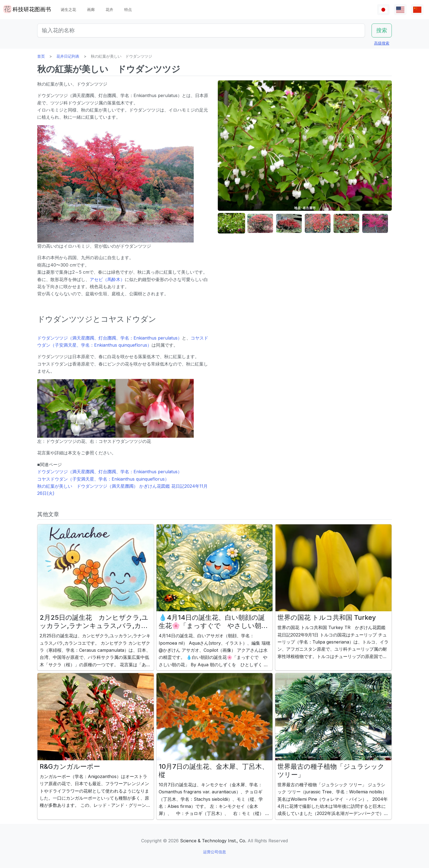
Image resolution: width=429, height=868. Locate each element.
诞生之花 (68, 9)
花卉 (109, 9)
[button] (231, 223)
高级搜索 (382, 43)
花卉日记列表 (68, 56)
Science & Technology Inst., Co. (213, 841)
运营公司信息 (215, 852)
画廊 (91, 9)
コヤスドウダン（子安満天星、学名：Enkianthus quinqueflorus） (103, 479)
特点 (128, 9)
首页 (41, 56)
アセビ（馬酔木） (107, 279)
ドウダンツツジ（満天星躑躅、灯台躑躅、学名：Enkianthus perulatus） (110, 338)
